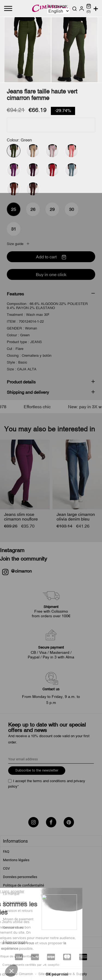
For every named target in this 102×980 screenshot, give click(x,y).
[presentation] (50, 801)
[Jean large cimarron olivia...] (77, 474)
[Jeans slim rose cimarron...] (25, 474)
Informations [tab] (15, 841)
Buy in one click (51, 274)
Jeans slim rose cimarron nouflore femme (21, 519)
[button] (11, 971)
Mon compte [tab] (15, 942)
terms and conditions (49, 781)
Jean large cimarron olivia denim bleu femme (76, 519)
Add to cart (51, 257)
